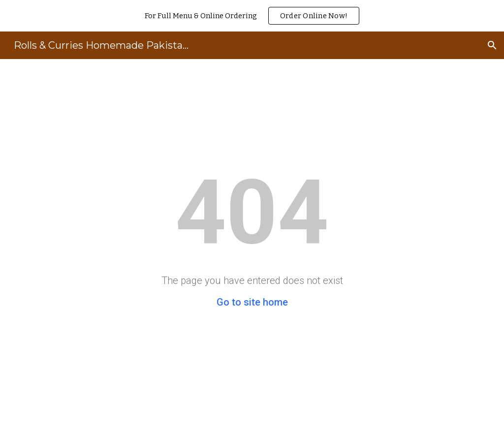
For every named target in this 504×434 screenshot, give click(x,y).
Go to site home (252, 302)
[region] (252, 16)
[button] (492, 45)
